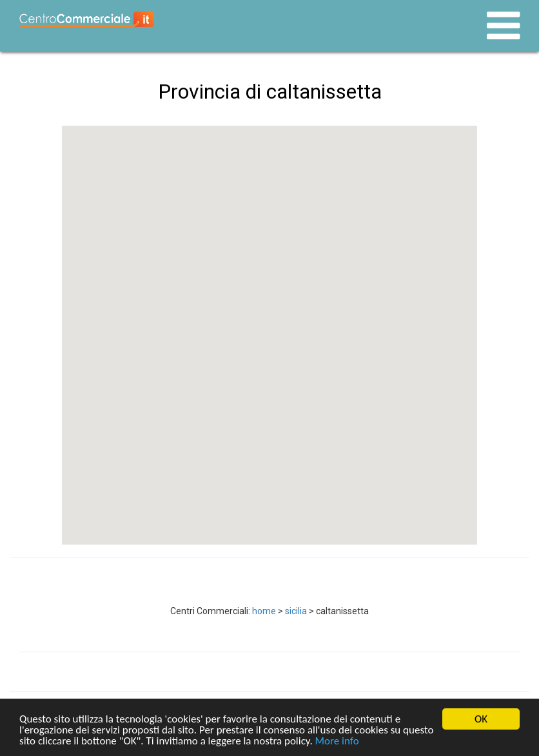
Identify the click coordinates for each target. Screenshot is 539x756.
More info (337, 741)
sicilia (296, 611)
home (264, 611)
